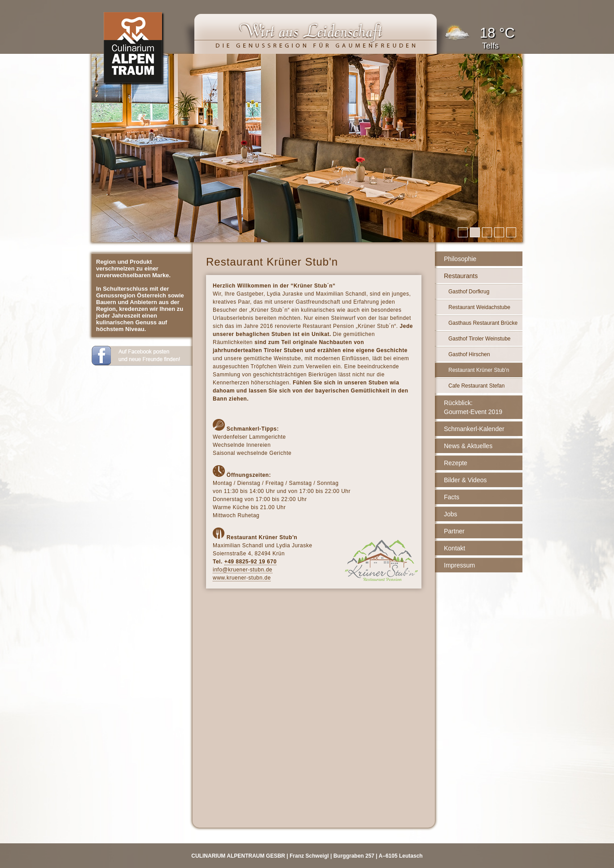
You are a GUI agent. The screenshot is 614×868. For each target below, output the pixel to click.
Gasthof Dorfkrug (469, 292)
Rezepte (456, 463)
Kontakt (454, 548)
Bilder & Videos (465, 480)
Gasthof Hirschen (469, 354)
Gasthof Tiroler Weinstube (480, 339)
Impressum (459, 565)
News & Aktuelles (468, 446)
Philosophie (460, 259)
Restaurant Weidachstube (479, 307)
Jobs (451, 514)
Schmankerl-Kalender (474, 429)
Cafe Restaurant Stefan (476, 386)
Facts (452, 497)
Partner (454, 531)
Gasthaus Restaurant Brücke (483, 323)
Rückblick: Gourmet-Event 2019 (473, 407)
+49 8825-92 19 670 (251, 562)
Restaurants (461, 276)
